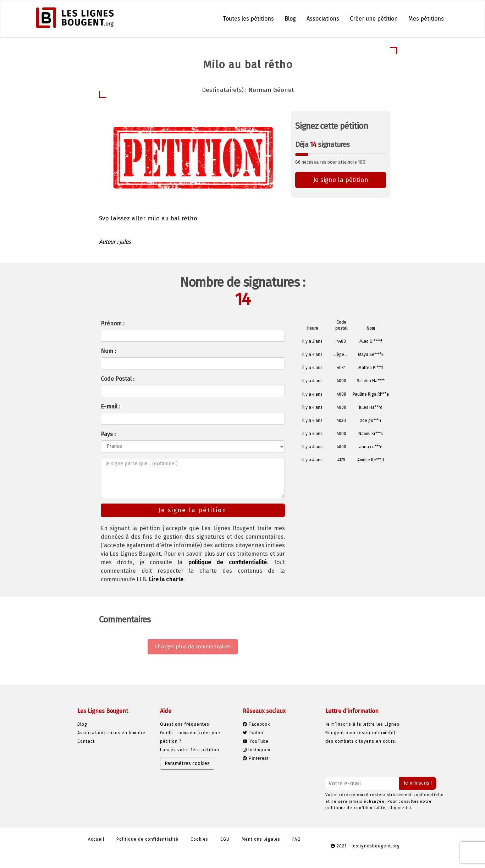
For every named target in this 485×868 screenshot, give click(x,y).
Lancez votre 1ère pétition (190, 750)
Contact (86, 741)
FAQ (297, 839)
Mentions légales (261, 839)
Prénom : (113, 323)
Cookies (199, 839)
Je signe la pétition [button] (341, 180)
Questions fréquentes (185, 724)
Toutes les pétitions (248, 19)
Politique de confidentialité (147, 839)
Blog (290, 19)
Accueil (96, 839)
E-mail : (111, 406)
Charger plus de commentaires (193, 647)
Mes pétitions (426, 19)
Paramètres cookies (187, 763)
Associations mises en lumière (111, 733)
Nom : (108, 351)
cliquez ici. (401, 808)
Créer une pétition (374, 19)
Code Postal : (118, 379)
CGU (225, 839)
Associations (323, 19)
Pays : (108, 434)
